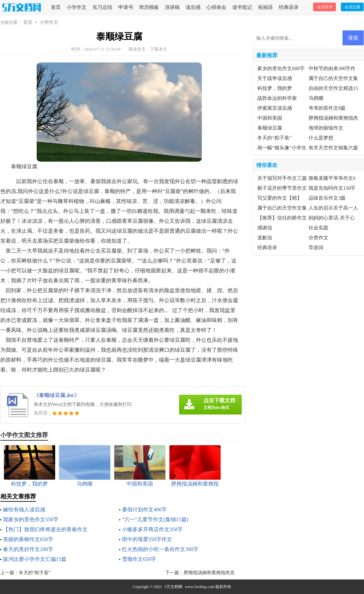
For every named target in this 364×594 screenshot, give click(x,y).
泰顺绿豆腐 (270, 128)
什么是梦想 (321, 138)
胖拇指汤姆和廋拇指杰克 (209, 573)
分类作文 (318, 238)
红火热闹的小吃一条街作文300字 (160, 549)
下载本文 (159, 49)
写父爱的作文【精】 (280, 198)
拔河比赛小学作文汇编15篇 (35, 559)
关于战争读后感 (275, 78)
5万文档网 (173, 587)
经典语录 (289, 7)
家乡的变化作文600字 (281, 68)
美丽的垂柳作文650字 (28, 539)
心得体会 (216, 7)
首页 (56, 7)
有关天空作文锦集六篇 (333, 148)
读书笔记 (242, 7)
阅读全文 (137, 49)
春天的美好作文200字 (28, 549)
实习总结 (102, 7)
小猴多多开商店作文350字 (152, 529)
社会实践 (318, 228)
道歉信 (265, 238)
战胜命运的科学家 (277, 98)
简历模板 (149, 7)
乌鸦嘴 (316, 98)
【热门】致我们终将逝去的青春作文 (45, 529)
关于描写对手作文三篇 (282, 178)
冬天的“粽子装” (35, 573)
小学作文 (77, 7)
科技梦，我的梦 (275, 88)
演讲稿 (172, 7)
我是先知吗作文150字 (332, 188)
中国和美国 (270, 118)
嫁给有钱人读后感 (24, 510)
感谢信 (265, 228)
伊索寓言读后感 (275, 108)
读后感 (193, 7)
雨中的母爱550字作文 (147, 539)
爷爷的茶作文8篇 (327, 108)
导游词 (316, 248)
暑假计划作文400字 (144, 510)
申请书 (126, 7)
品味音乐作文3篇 (327, 198)
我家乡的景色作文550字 (31, 519)
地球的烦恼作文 (326, 128)
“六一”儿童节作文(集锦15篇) (155, 519)
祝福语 (265, 7)
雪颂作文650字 (139, 559)
